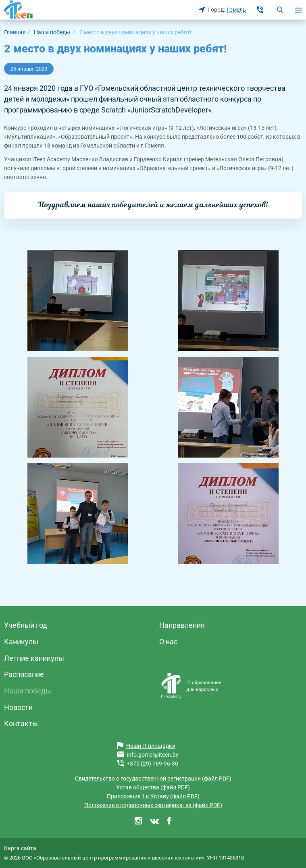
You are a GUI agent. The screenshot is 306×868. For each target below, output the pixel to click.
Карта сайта (20, 848)
